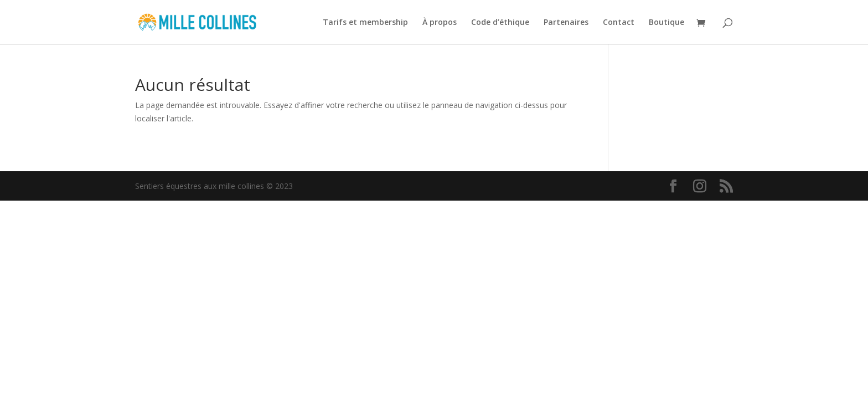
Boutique (666, 23)
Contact (619, 23)
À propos (440, 23)
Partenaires (566, 23)
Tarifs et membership (365, 23)
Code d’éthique (500, 23)
